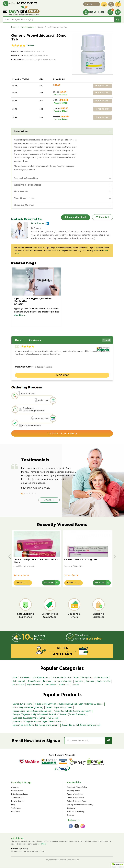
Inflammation (18, 685)
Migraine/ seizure (35, 685)
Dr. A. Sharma (38, 224)
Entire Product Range (20, 795)
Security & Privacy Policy (77, 788)
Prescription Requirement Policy (80, 805)
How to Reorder (18, 802)
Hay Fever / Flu (103, 681)
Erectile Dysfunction (63, 681)
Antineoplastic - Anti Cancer (66, 678)
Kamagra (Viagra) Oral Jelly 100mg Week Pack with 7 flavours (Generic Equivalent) (50, 715)
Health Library (17, 791)
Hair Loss (90, 681)
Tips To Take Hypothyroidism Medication (33, 300)
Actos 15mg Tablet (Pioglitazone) (28, 708)
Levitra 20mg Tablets (23, 704)
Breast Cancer (34, 681)
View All (107, 341)
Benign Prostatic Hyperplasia (95, 678)
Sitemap (71, 816)
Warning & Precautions (28, 185)
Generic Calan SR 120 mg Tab (80, 560)
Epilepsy (47, 681)
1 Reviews (31, 46)
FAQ (13, 805)
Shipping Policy (73, 791)
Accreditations (17, 798)
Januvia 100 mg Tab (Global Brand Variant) (81, 725)
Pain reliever (51, 685)
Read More (20, 315)
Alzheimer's (25, 678)
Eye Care (79, 681)
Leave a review (62, 375)
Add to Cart (102, 86)
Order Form (61, 434)
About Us (15, 788)
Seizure (76, 685)
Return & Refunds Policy (77, 802)
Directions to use (24, 199)
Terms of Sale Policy (75, 798)
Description (21, 131)
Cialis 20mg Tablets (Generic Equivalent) (73, 711)
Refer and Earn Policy (76, 812)
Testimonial (16, 809)
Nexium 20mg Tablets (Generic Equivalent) (32, 711)
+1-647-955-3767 (26, 3)
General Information (26, 178)
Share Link (102, 217)
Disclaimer (71, 809)
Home (14, 27)
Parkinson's (64, 685)
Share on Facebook (75, 217)
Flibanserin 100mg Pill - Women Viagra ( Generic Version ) (39, 722)
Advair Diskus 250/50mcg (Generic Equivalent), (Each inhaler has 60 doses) (69, 704)
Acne (15, 678)
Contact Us (16, 812)
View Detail (21, 583)
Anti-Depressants (42, 678)
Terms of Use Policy (75, 795)
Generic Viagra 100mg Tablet (59, 708)
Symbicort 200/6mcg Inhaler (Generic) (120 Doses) (36, 718)
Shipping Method (24, 205)
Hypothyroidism (27, 27)
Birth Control (19, 681)
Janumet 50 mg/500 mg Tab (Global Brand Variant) (36, 725)
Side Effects (21, 192)
